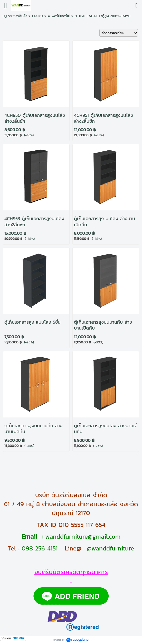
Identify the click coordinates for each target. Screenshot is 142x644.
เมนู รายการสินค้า (14, 16)
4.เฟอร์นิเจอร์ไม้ (59, 16)
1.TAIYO (37, 16)
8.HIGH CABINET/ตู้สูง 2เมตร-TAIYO (103, 16)
